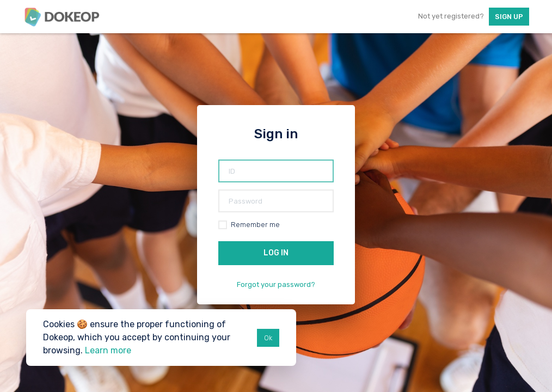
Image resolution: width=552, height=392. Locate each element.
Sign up (509, 17)
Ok (268, 338)
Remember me (255, 225)
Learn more (108, 350)
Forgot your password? (276, 284)
